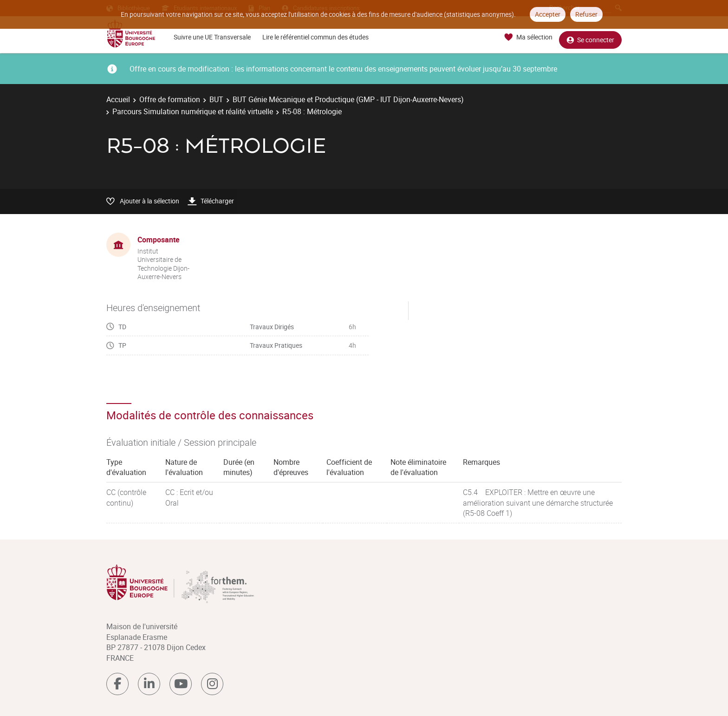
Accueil (118, 99)
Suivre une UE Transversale (212, 37)
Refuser (586, 14)
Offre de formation (170, 99)
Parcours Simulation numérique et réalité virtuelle (193, 111)
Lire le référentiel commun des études (315, 37)
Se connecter (590, 37)
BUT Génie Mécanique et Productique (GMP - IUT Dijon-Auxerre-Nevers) (348, 99)
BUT (216, 99)
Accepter (548, 14)
